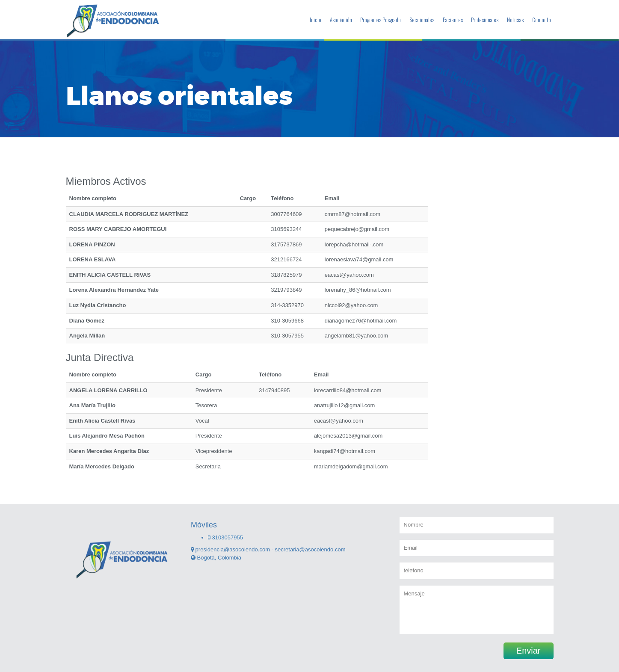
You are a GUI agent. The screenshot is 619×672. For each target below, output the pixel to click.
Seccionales (422, 20)
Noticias (515, 20)
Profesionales (485, 20)
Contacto (542, 20)
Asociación (341, 20)
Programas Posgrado (381, 20)
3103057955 (225, 537)
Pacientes (453, 20)
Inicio (315, 20)
